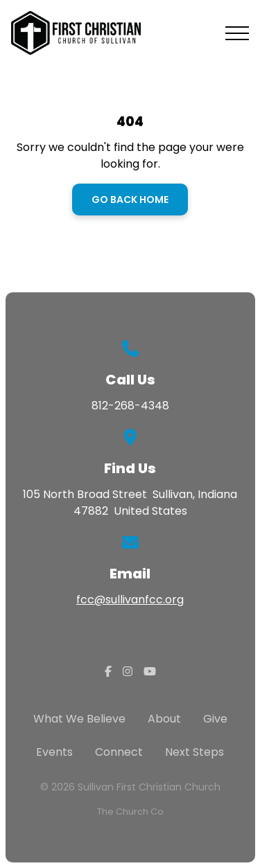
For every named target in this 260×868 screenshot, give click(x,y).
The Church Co (130, 812)
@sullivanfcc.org (139, 600)
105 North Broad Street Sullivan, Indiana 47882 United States (130, 503)
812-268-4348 (130, 406)
